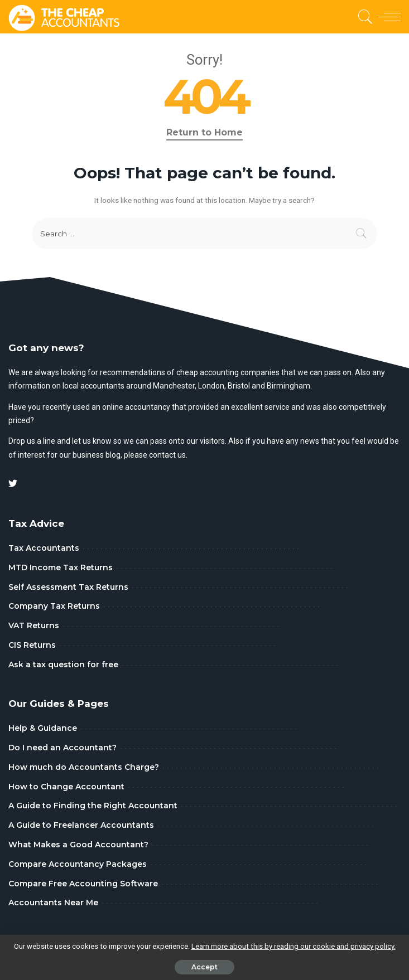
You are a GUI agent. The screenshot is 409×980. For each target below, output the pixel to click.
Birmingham (288, 386)
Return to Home (204, 132)
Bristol (239, 386)
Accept (204, 967)
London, (213, 386)
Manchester (174, 386)
